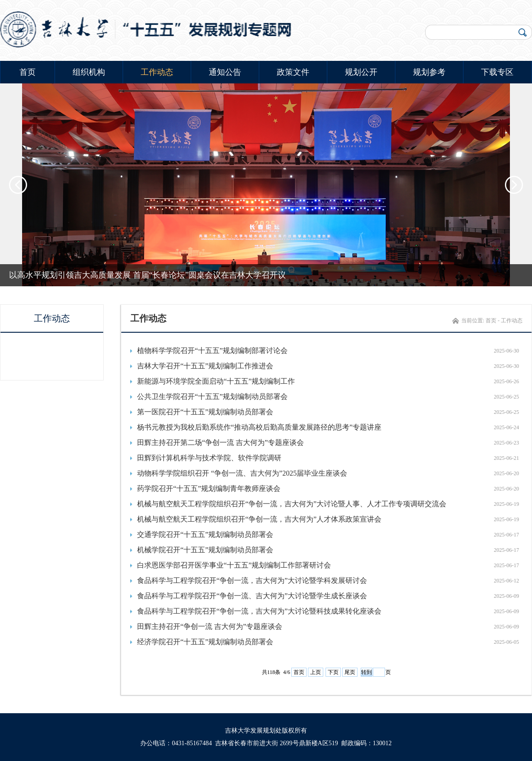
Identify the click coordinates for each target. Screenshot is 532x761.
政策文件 (293, 72)
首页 (28, 72)
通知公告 (225, 72)
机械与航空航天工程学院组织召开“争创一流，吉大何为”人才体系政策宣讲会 (259, 519)
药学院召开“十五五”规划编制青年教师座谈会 (209, 488)
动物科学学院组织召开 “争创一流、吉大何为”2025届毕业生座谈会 (242, 473)
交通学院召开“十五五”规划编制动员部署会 (205, 534)
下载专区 (497, 72)
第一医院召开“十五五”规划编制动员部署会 (205, 412)
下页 (333, 672)
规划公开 (361, 72)
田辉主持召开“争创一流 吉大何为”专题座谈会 (210, 626)
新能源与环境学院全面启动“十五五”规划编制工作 (216, 381)
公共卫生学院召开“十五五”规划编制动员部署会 (212, 397)
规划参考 (429, 72)
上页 (316, 672)
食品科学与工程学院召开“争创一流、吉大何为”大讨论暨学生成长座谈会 (252, 596)
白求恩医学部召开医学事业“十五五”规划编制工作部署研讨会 (234, 565)
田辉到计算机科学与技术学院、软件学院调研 (209, 458)
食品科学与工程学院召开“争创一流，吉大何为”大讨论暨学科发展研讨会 (252, 580)
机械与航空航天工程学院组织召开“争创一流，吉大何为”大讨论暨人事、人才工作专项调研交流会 (292, 504)
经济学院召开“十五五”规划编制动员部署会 (205, 642)
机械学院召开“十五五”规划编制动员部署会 (205, 550)
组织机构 (89, 72)
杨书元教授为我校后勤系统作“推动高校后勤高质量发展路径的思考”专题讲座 (259, 427)
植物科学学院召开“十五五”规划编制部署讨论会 (212, 351)
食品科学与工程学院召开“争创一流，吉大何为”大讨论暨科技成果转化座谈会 (259, 611)
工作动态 (157, 72)
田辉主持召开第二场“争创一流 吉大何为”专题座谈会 (220, 442)
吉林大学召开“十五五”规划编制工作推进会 (205, 366)
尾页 (350, 672)
